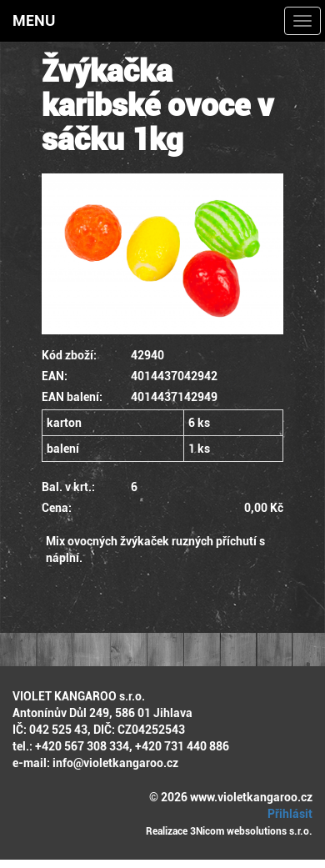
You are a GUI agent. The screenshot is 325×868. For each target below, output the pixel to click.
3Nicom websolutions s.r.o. (251, 831)
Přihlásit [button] (287, 814)
